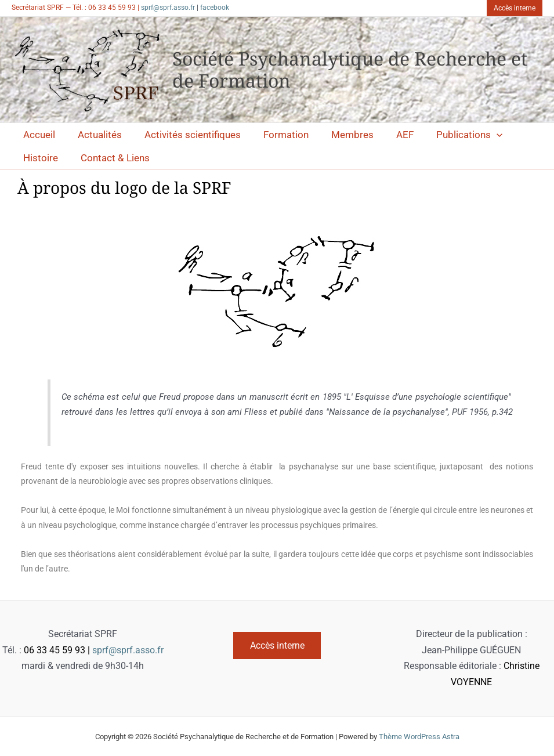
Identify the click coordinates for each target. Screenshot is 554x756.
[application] (477, 135)
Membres (339, 135)
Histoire (39, 158)
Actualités (95, 135)
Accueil (37, 135)
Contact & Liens (111, 158)
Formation (276, 135)
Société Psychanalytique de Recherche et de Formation (350, 69)
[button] (515, 8)
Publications (450, 135)
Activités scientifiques (185, 135)
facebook (215, 8)
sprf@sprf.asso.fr (168, 8)
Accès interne (277, 645)
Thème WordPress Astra (419, 737)
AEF (389, 135)
